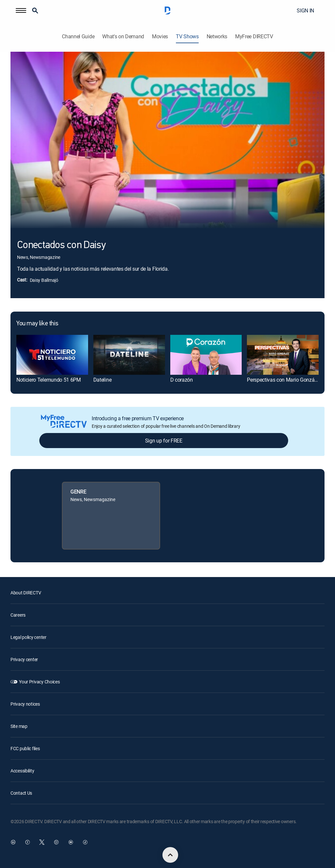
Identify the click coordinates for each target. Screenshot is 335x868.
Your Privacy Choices (39, 682)
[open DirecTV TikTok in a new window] (85, 842)
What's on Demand (123, 36)
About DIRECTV (26, 593)
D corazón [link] (182, 380)
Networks (217, 36)
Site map (19, 726)
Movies (160, 36)
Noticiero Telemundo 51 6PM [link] (49, 380)
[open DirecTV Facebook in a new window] (28, 842)
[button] (21, 10)
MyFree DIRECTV (254, 36)
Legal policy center (28, 637)
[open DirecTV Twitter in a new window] (42, 842)
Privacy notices (25, 704)
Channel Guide (78, 36)
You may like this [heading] (37, 324)
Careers (18, 615)
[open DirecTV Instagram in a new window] (56, 842)
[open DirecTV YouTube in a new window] (71, 842)
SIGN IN (305, 10)
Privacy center (24, 659)
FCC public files (25, 748)
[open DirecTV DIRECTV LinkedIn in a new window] (13, 842)
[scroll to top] (170, 855)
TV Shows (187, 36)
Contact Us (21, 793)
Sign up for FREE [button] (164, 441)
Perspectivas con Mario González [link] (284, 380)
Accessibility (22, 771)
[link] (52, 355)
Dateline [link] (102, 380)
